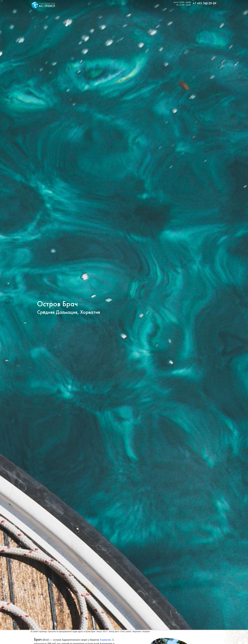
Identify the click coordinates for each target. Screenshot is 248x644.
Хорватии (105, 640)
